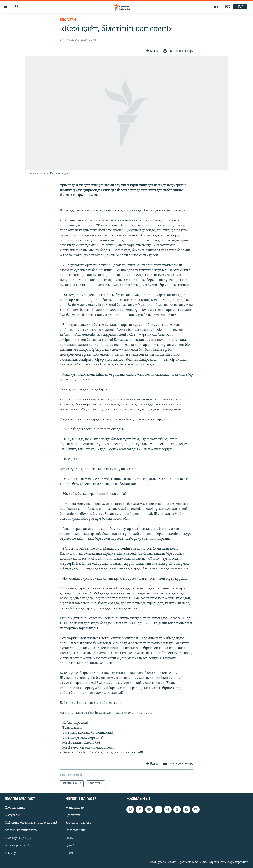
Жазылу (10, 853)
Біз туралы (12, 815)
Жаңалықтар (75, 808)
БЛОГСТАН (68, 20)
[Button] (152, 51)
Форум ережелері (17, 845)
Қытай (70, 845)
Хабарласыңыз (15, 808)
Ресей (70, 838)
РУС (228, 7)
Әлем (69, 853)
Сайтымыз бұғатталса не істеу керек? (31, 823)
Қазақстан (73, 815)
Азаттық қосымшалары (21, 830)
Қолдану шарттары (18, 838)
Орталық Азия (76, 830)
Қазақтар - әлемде (78, 823)
